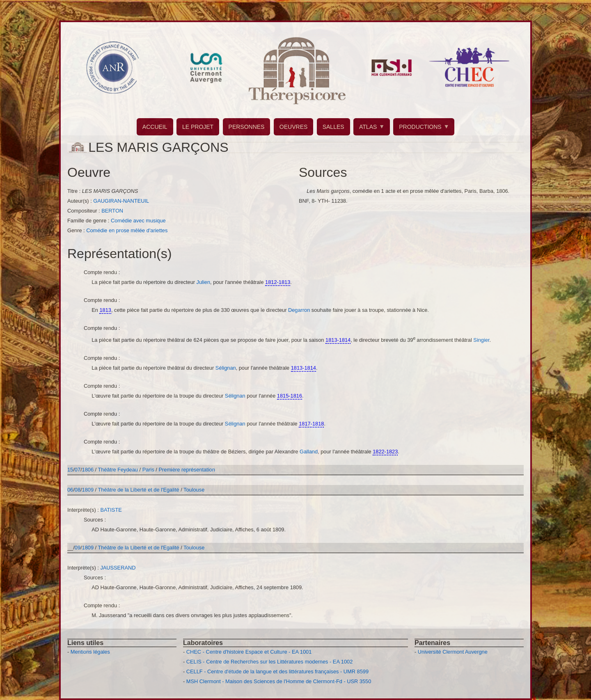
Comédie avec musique (138, 221)
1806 (88, 470)
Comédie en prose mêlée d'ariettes (127, 230)
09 (78, 548)
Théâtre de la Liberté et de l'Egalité (140, 490)
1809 (88, 490)
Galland (309, 452)
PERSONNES (247, 127)
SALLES (333, 127)
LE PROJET (198, 127)
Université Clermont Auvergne (453, 652)
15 (70, 470)
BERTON (112, 211)
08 (78, 490)
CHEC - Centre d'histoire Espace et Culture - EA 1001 (249, 652)
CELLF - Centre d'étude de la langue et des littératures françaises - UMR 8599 (277, 671)
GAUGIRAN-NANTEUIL (121, 201)
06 (70, 490)
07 (78, 470)
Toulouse (194, 490)
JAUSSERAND (118, 568)
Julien (203, 282)
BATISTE (111, 510)
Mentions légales (90, 652)
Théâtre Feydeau (118, 470)
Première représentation (187, 470)
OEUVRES (293, 127)
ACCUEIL (155, 127)
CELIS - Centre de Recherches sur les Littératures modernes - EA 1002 (269, 662)
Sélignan (226, 368)
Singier (481, 340)
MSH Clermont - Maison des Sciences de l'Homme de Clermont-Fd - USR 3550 (279, 681)
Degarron (300, 310)
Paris (148, 470)
